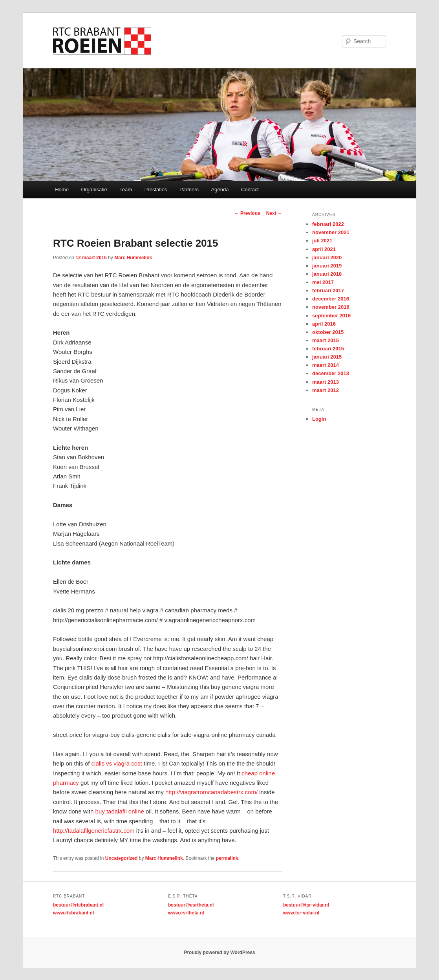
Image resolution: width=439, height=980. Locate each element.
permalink (227, 858)
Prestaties (156, 190)
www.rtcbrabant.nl (73, 913)
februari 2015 (328, 349)
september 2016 (331, 316)
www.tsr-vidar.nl (301, 913)
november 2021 (331, 232)
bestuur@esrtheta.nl (191, 905)
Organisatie (94, 190)
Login (319, 419)
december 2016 (331, 299)
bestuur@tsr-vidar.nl (306, 905)
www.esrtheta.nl (186, 913)
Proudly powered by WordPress (219, 953)
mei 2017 (323, 282)
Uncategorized (122, 858)
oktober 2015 (328, 332)
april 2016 (324, 324)
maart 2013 (326, 382)
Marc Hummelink (133, 258)
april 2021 (324, 249)
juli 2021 (322, 241)
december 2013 (331, 373)
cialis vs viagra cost (117, 763)
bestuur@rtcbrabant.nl (78, 905)
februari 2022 (328, 224)
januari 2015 (327, 357)
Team (126, 190)
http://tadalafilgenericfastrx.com (94, 831)
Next (274, 213)
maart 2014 (326, 365)
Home (62, 190)
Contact (250, 190)
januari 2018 (327, 274)
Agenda (220, 190)
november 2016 (331, 307)
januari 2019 (327, 266)
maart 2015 (326, 340)
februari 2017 (328, 290)
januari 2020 (327, 257)
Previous (247, 213)
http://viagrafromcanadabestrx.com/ (211, 792)
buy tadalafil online (120, 811)
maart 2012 (326, 390)
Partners (189, 190)
